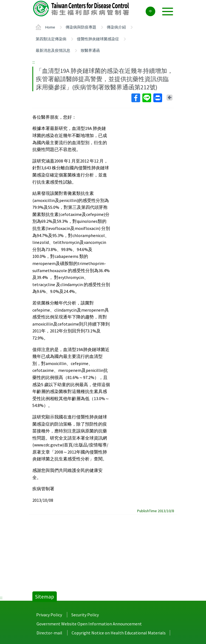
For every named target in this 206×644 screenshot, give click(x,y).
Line (146, 98)
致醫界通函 (90, 50)
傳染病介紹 (116, 27)
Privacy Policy (49, 615)
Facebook (136, 98)
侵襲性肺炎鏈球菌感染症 (98, 39)
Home (50, 27)
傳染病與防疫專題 (81, 27)
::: (34, 62)
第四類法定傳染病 (51, 39)
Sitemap (45, 597)
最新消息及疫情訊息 (53, 50)
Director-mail (49, 633)
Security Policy (85, 615)
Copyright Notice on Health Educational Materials (119, 633)
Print (157, 98)
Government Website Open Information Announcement (89, 624)
